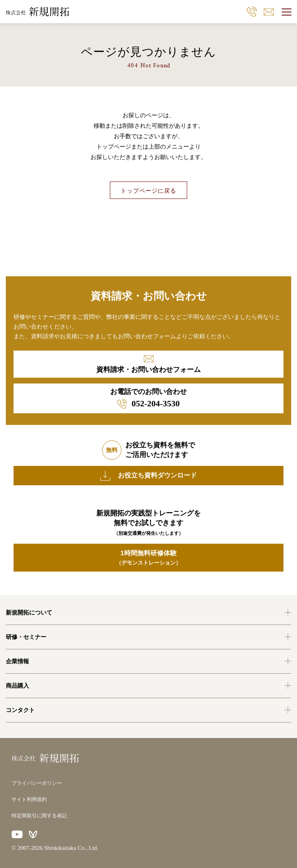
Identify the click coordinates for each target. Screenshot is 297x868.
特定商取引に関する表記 (39, 816)
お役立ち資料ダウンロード (148, 476)
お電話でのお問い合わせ (148, 398)
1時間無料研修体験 (148, 558)
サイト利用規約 (29, 799)
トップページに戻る (148, 191)
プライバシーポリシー (37, 783)
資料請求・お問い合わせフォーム (148, 364)
